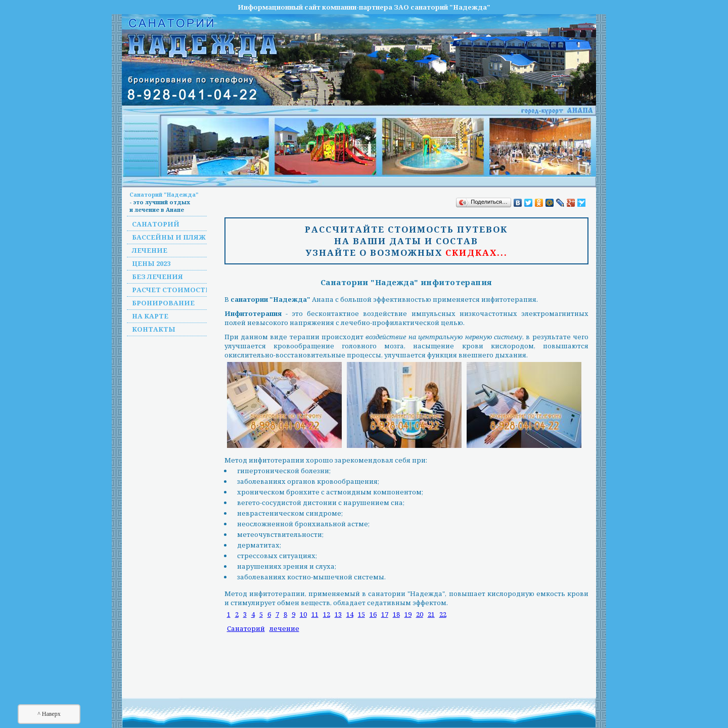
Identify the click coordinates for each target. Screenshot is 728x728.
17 (385, 614)
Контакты (154, 329)
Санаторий (156, 224)
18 (396, 614)
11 (315, 614)
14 (350, 614)
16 (373, 614)
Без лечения (157, 277)
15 (361, 614)
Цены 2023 (151, 263)
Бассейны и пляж (169, 237)
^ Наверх (49, 714)
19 (408, 614)
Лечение (150, 250)
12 (327, 614)
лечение (284, 628)
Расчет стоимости (172, 290)
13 (338, 614)
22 (443, 614)
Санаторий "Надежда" (164, 194)
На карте (150, 316)
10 (303, 614)
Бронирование (163, 303)
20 (420, 614)
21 (431, 614)
